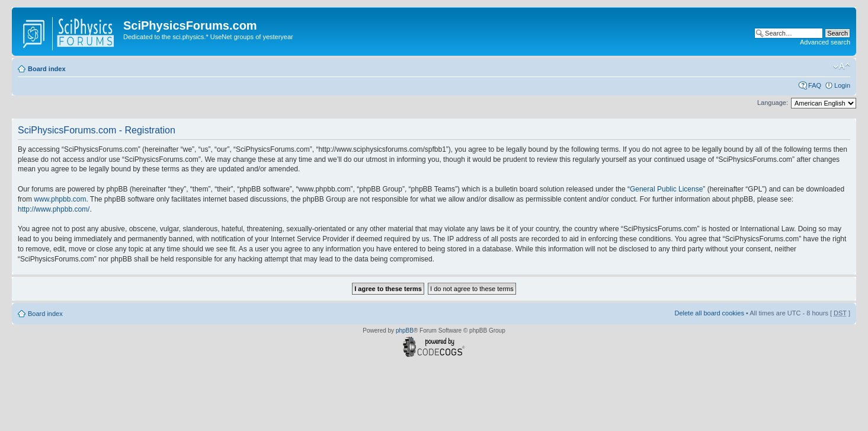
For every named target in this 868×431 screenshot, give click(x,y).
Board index (47, 69)
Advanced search (825, 42)
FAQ (815, 85)
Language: (773, 103)
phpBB (405, 331)
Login (842, 85)
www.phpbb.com (60, 199)
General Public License (666, 189)
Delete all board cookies (709, 313)
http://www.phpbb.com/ (54, 209)
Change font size (842, 66)
